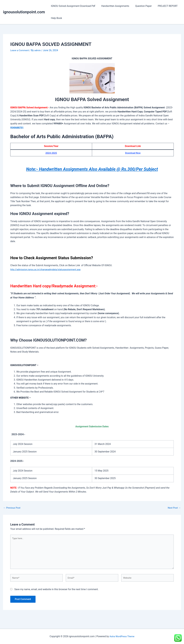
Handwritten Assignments (113, 6)
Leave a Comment (20, 50)
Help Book (56, 18)
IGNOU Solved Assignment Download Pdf (72, 6)
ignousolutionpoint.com (24, 12)
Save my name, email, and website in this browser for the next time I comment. (56, 591)
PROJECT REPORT (163, 6)
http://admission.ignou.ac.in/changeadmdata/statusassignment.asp (47, 269)
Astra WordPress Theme (122, 636)
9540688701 (17, 127)
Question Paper (140, 6)
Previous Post (12, 508)
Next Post (174, 508)
